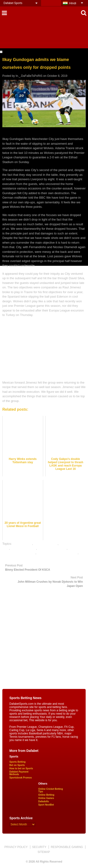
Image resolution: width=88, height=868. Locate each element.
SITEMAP (44, 852)
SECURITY (39, 847)
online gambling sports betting (57, 553)
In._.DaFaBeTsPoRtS (29, 76)
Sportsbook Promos (21, 778)
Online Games (46, 798)
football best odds (46, 544)
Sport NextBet (46, 805)
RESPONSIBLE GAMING (67, 847)
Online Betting (46, 795)
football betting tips (23, 548)
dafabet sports (22, 544)
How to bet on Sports (21, 768)
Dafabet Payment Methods (19, 773)
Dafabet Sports (13, 3)
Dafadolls (44, 801)
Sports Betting (17, 762)
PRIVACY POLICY (16, 847)
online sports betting (16, 558)
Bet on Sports (17, 765)
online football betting (52, 548)
